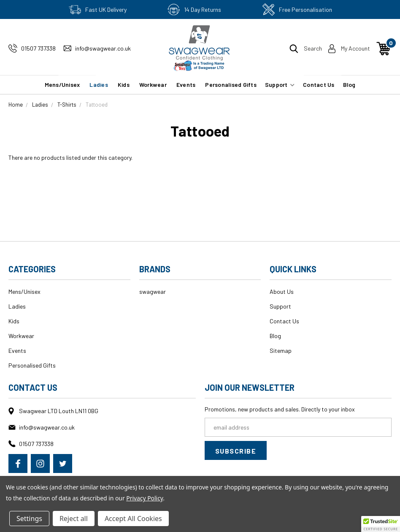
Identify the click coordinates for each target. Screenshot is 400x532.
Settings (29, 519)
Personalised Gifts (231, 85)
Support (280, 85)
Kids (124, 85)
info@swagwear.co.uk (103, 48)
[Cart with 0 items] (384, 48)
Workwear (153, 85)
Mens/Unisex (62, 85)
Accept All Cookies (133, 519)
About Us (282, 292)
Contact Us (319, 85)
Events (186, 85)
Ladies (99, 85)
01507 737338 (38, 48)
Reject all (74, 519)
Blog (349, 85)
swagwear (153, 292)
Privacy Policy (145, 498)
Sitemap (281, 351)
